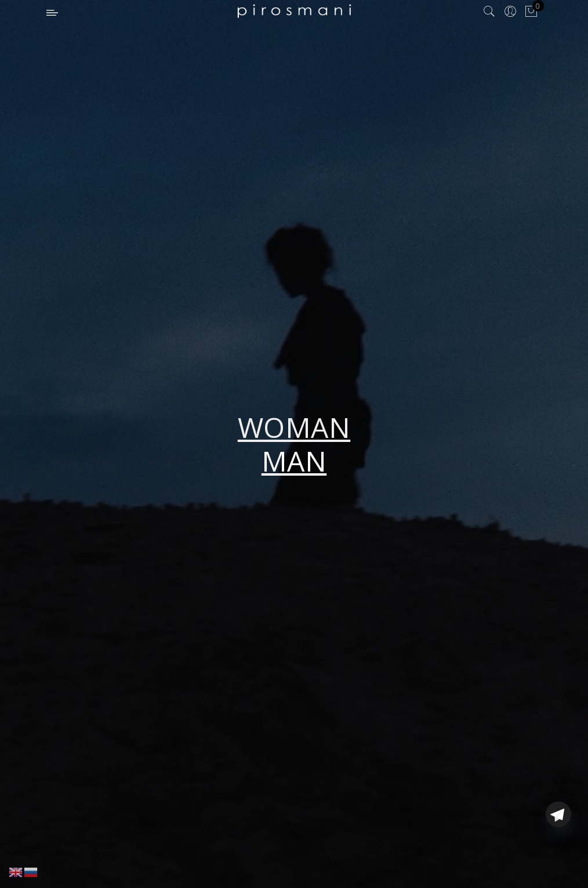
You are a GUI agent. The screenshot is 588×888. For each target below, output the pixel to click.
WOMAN (294, 427)
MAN (294, 461)
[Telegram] (558, 861)
